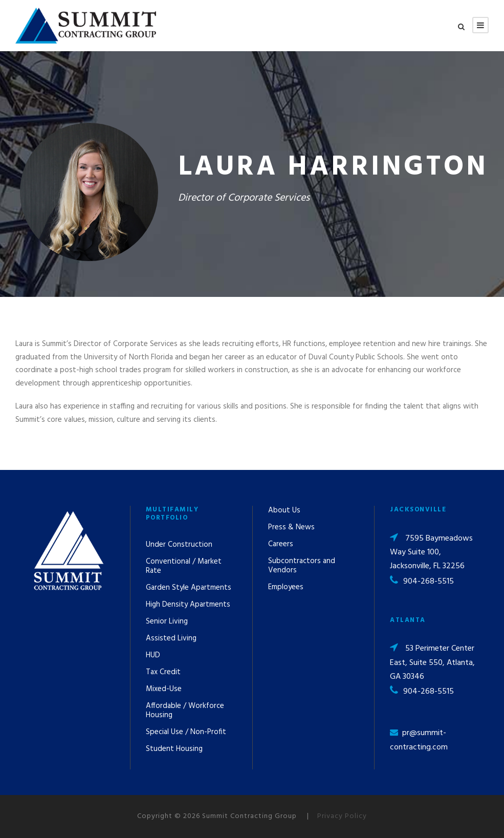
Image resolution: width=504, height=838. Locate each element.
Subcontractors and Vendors (302, 566)
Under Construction (179, 545)
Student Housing (174, 749)
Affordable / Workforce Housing (185, 711)
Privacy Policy (342, 816)
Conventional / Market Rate (184, 566)
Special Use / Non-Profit (186, 732)
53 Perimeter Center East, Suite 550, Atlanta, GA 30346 (432, 662)
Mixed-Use (164, 689)
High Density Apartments (188, 605)
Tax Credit (163, 672)
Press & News (291, 527)
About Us (284, 510)
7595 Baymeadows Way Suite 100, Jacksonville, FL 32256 (431, 552)
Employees (286, 587)
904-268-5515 (429, 582)
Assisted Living (171, 638)
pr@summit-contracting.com (419, 740)
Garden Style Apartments (189, 588)
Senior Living (167, 621)
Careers (281, 544)
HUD (153, 655)
